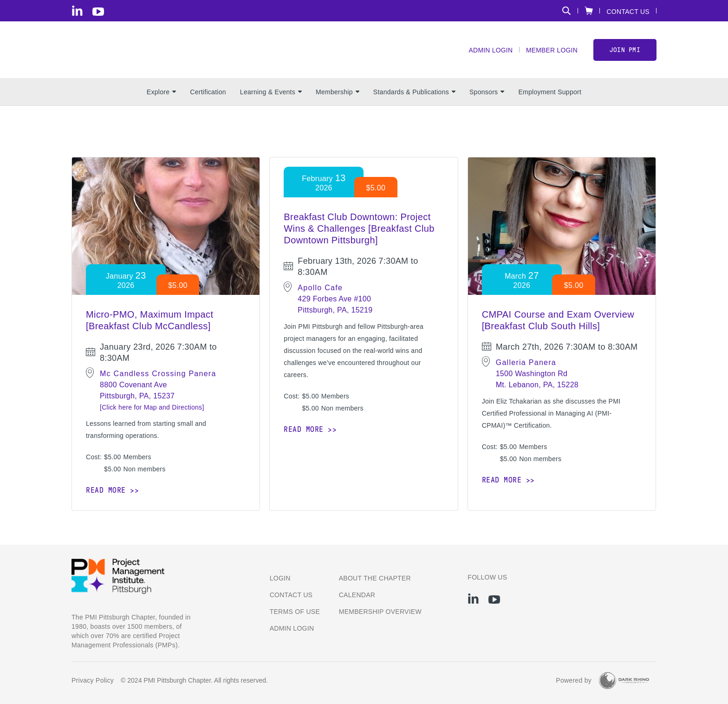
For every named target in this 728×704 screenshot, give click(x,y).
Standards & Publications (414, 93)
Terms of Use (295, 612)
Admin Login (490, 51)
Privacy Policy (93, 681)
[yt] (98, 12)
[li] (77, 11)
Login (280, 578)
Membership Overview (380, 612)
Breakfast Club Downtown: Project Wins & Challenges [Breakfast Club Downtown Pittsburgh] (359, 230)
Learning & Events (271, 93)
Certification (208, 93)
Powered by (574, 681)
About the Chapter (375, 578)
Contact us (291, 595)
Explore (161, 93)
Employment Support (550, 93)
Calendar (357, 595)
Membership (338, 93)
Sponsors (487, 93)
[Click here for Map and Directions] (152, 409)
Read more (106, 492)
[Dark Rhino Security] (624, 681)
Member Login (551, 51)
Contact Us (628, 11)
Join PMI (625, 50)
